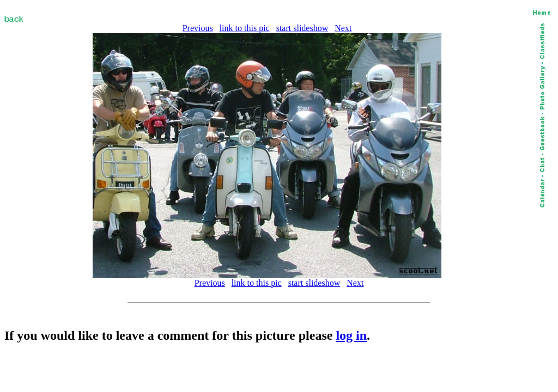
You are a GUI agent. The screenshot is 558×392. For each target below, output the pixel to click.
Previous (198, 28)
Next (343, 28)
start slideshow (302, 28)
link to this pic (245, 28)
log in (351, 335)
